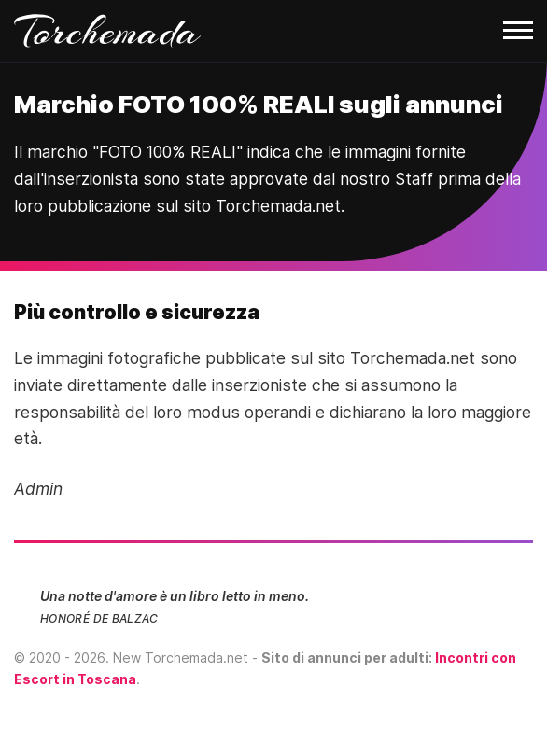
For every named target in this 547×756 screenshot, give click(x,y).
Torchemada (107, 31)
